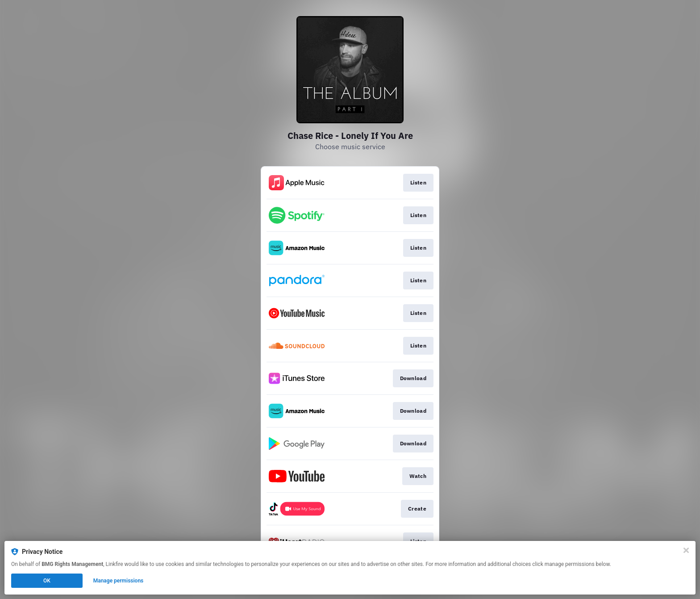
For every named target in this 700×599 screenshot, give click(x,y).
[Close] (686, 550)
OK (47, 581)
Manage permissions (119, 581)
